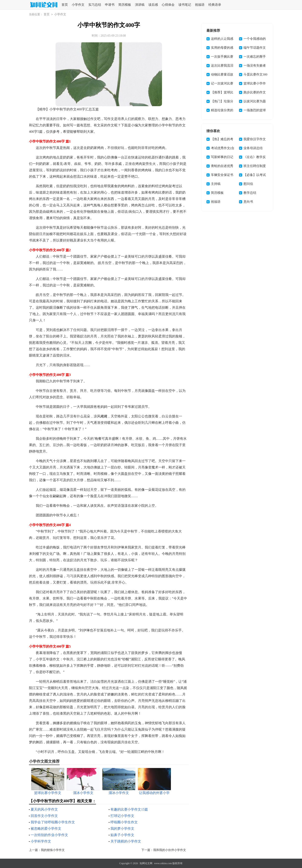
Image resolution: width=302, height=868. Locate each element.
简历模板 (125, 5)
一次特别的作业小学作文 (49, 835)
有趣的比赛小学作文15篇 (129, 809)
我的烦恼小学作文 (53, 850)
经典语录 (215, 5)
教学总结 (250, 193)
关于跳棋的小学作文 (126, 841)
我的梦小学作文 (122, 829)
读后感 (153, 5)
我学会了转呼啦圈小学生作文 (53, 822)
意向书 (248, 202)
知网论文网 (146, 863)
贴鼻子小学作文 (122, 835)
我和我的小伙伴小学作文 (170, 850)
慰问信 (248, 184)
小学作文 (78, 5)
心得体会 (168, 5)
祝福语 (200, 5)
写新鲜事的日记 (222, 157)
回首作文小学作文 (44, 816)
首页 (65, 5)
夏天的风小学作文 (44, 809)
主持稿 (216, 184)
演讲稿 (140, 5)
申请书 (110, 5)
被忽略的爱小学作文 (46, 829)
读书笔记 (185, 5)
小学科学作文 (41, 841)
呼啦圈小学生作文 (124, 822)
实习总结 (95, 5)
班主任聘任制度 (255, 166)
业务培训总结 (253, 148)
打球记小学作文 (122, 816)
